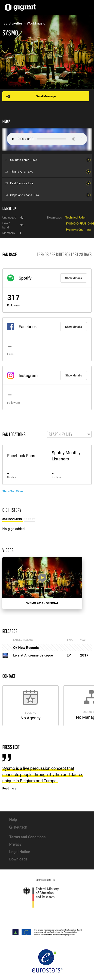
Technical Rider (76, 217)
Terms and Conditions (27, 837)
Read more (9, 788)
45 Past (29, 519)
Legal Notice (20, 852)
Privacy (15, 844)
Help (13, 820)
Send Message (46, 96)
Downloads (18, 859)
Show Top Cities (13, 491)
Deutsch (21, 827)
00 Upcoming (12, 519)
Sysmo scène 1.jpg (78, 230)
